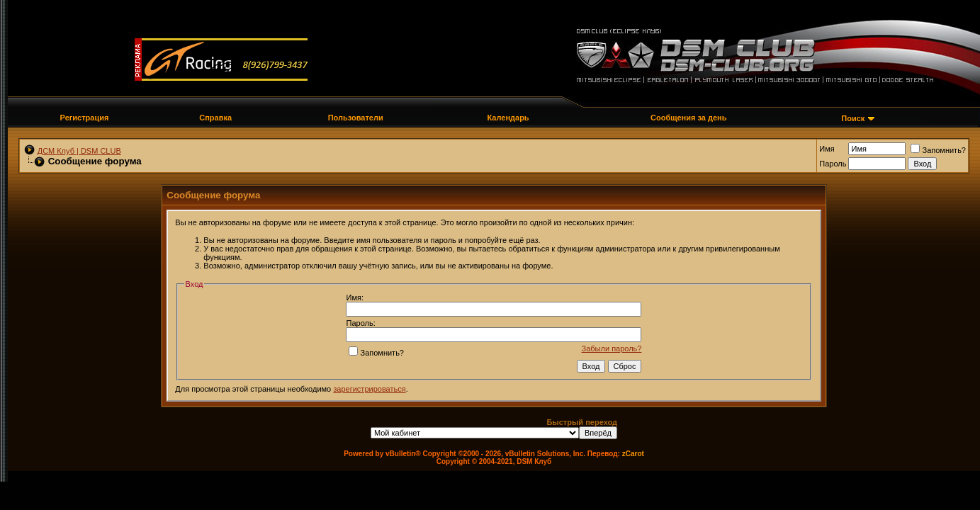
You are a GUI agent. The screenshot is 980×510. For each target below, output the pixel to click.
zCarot (633, 454)
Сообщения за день (688, 118)
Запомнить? (938, 150)
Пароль (833, 164)
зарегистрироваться (369, 389)
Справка (215, 118)
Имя (827, 149)
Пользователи (356, 118)
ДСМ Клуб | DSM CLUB (79, 151)
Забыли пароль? (612, 348)
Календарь (508, 118)
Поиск (853, 118)
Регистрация (85, 118)
